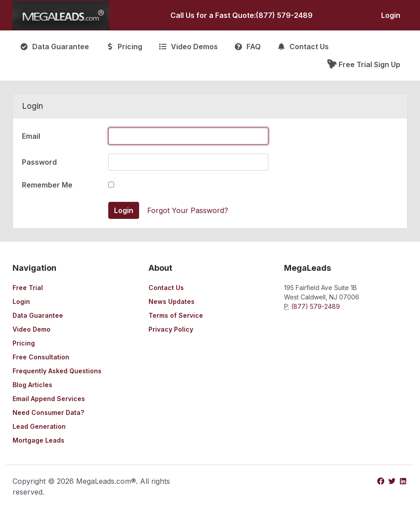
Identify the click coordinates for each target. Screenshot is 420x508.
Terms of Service (176, 315)
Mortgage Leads (38, 440)
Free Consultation (41, 357)
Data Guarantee (38, 315)
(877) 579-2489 (284, 15)
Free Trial (28, 288)
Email (31, 136)
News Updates (172, 301)
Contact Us (166, 288)
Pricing (24, 343)
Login (391, 15)
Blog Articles (32, 385)
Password (39, 162)
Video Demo (32, 329)
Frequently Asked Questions (57, 371)
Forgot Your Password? (188, 210)
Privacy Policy (171, 329)
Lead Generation (39, 426)
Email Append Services (49, 399)
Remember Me (47, 185)
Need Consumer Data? (48, 412)
